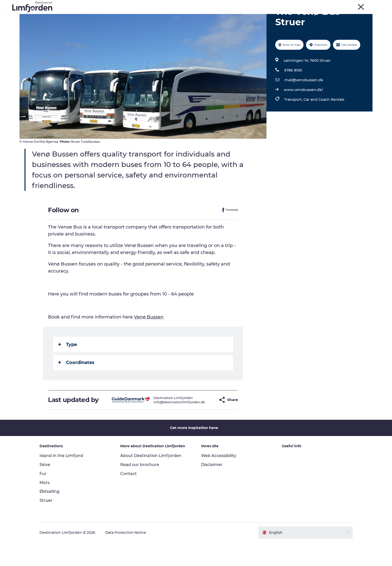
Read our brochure (140, 488)
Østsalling (51, 515)
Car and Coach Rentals (324, 123)
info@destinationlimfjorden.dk (170, 426)
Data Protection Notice (127, 556)
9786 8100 (293, 94)
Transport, (294, 123)
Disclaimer (212, 488)
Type (68, 368)
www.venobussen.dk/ (303, 113)
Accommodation (252, 16)
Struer (354, 5)
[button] (205, 424)
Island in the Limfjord (63, 479)
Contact (129, 497)
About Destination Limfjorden (152, 479)
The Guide (285, 16)
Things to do (109, 16)
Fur (316, 5)
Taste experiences (166, 16)
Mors (340, 5)
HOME (368, 5)
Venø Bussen (149, 341)
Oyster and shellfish (209, 16)
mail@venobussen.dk (304, 104)
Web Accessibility (219, 479)
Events (135, 16)
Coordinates (77, 386)
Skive (328, 5)
